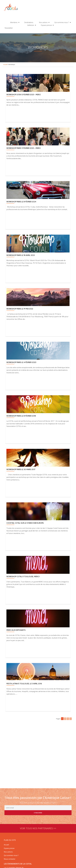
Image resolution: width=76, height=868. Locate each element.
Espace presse (46, 25)
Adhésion (31, 25)
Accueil (5, 76)
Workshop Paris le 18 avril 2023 (21, 267)
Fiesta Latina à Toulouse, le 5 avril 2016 (24, 695)
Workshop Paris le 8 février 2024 (21, 213)
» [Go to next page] (71, 730)
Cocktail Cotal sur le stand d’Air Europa (25, 535)
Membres (14, 22)
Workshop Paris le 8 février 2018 (21, 427)
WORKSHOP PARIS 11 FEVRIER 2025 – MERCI (24, 160)
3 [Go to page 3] (68, 730)
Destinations (29, 22)
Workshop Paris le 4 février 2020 (21, 374)
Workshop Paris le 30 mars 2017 (21, 481)
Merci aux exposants (16, 642)
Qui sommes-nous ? (62, 22)
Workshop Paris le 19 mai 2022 (20, 320)
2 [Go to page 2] (65, 730)
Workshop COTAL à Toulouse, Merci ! (23, 588)
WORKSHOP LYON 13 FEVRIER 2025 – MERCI (24, 106)
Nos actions (43, 22)
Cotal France (11, 8)
